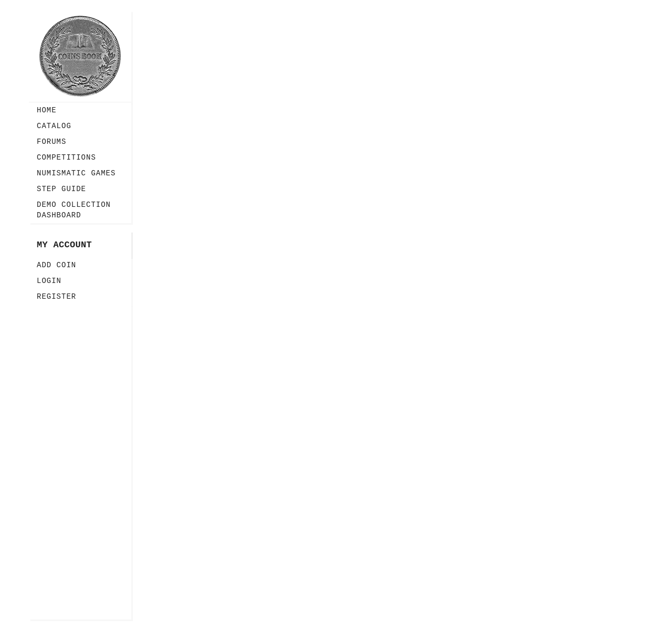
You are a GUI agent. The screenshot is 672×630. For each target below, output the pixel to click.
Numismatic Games (76, 173)
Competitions (66, 157)
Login (49, 281)
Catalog (54, 126)
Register (56, 297)
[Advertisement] (80, 462)
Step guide (61, 189)
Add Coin (56, 265)
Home (47, 110)
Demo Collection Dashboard (74, 210)
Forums (51, 142)
